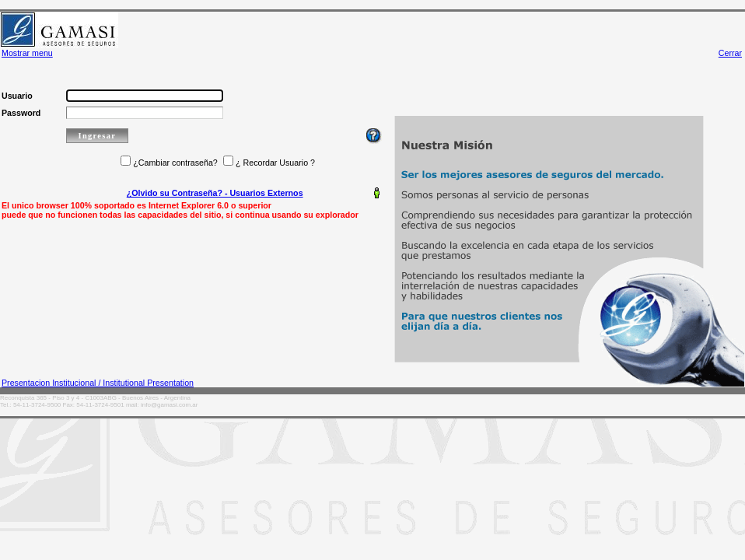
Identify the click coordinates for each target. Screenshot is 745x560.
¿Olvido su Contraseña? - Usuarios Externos (215, 193)
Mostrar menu (27, 53)
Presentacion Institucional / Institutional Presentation (98, 383)
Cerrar (730, 53)
